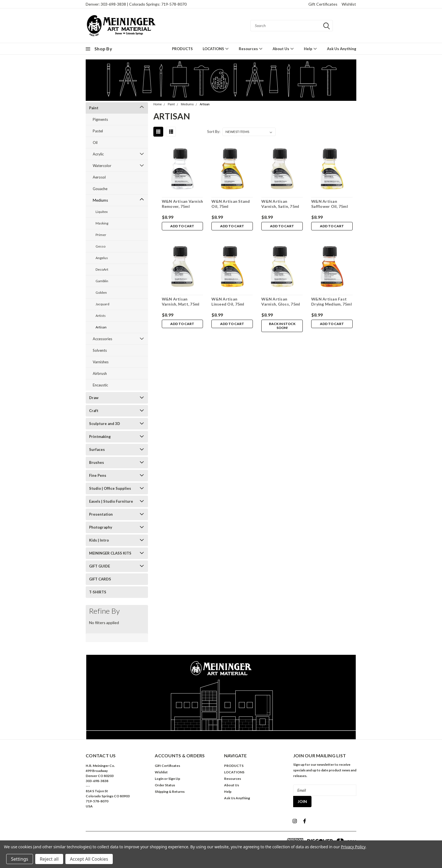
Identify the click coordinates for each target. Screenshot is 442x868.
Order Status (165, 785)
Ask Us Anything (342, 49)
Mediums (100, 200)
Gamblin (102, 281)
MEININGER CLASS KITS (110, 553)
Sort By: (214, 132)
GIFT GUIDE (100, 566)
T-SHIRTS (98, 592)
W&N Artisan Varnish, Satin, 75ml (280, 204)
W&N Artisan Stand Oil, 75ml (231, 204)
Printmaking (100, 437)
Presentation (101, 514)
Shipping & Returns (170, 792)
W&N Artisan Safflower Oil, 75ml (330, 204)
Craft (94, 411)
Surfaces (97, 449)
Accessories (102, 339)
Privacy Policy (353, 847)
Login (159, 779)
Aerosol (99, 177)
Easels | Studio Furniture (111, 501)
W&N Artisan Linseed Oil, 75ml (228, 301)
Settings (20, 859)
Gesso (100, 246)
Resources (251, 49)
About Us (283, 49)
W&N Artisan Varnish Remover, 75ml (182, 204)
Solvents (100, 350)
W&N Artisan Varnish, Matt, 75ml (180, 301)
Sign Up (174, 779)
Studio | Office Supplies (110, 488)
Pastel (98, 131)
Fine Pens (98, 475)
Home (158, 104)
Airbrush (100, 373)
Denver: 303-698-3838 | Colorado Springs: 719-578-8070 (136, 4)
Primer (101, 235)
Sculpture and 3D (105, 424)
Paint (94, 108)
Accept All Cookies (89, 859)
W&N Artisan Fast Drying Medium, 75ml (331, 301)
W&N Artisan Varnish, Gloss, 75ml (281, 301)
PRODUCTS (182, 49)
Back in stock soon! (282, 326)
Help (310, 49)
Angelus (102, 258)
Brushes (97, 462)
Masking (102, 223)
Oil (95, 143)
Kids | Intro (99, 540)
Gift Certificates (323, 4)
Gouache (100, 189)
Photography (101, 527)
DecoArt (102, 269)
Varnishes (101, 362)
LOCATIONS (216, 49)
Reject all (49, 859)
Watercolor (102, 166)
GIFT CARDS (100, 579)
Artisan (101, 327)
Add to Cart (182, 226)
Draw (94, 398)
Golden (101, 292)
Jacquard (102, 304)
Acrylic (98, 154)
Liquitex (102, 212)
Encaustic (100, 385)
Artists (101, 316)
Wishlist (349, 4)
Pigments (100, 119)
